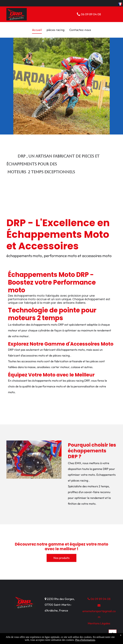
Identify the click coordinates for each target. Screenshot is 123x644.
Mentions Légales (99, 623)
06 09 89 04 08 (99, 599)
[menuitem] (37, 30)
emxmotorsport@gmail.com (99, 611)
